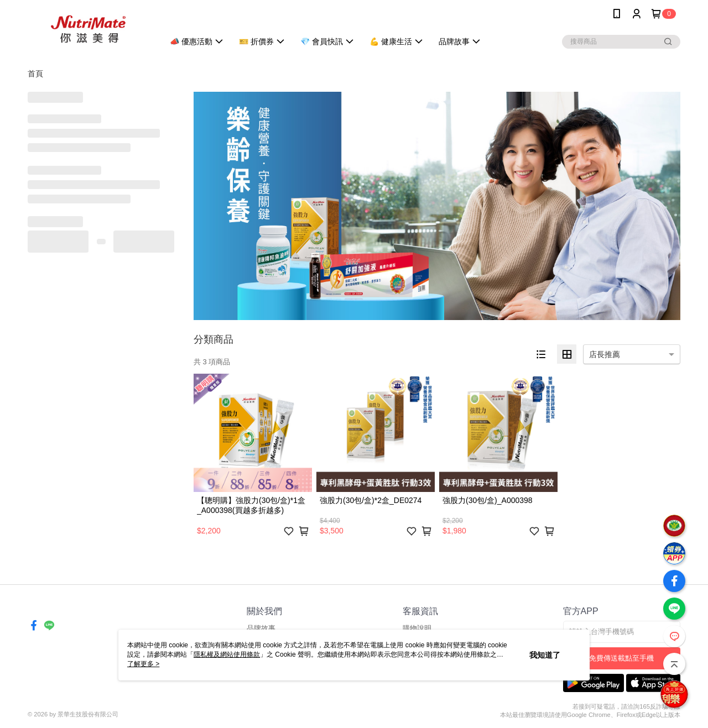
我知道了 (545, 655)
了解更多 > (143, 664)
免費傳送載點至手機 (621, 658)
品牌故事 (261, 628)
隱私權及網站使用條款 (227, 654)
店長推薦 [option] (605, 354)
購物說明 (417, 628)
